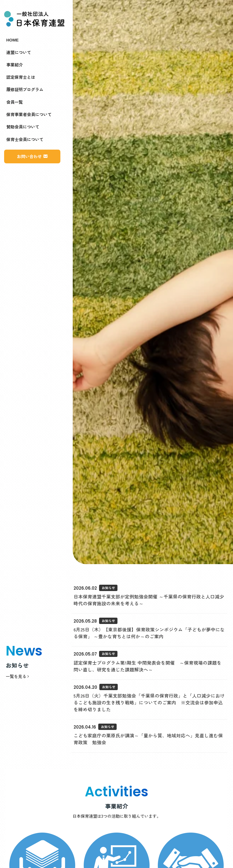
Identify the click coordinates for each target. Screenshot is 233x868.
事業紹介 (15, 65)
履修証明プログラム (25, 89)
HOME (12, 40)
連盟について (19, 52)
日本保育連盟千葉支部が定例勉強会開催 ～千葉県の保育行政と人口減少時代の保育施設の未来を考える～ (149, 600)
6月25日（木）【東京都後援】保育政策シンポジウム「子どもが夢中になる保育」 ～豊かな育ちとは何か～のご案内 (149, 633)
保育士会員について (25, 139)
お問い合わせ (29, 156)
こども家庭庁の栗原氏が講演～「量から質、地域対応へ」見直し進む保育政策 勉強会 (148, 739)
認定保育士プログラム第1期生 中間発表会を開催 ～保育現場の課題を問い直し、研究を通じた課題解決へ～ (148, 666)
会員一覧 (15, 102)
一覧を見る (17, 676)
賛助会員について (23, 127)
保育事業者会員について (29, 114)
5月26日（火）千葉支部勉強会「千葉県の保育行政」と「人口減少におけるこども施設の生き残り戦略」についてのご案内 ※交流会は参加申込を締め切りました (149, 702)
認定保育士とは (21, 77)
